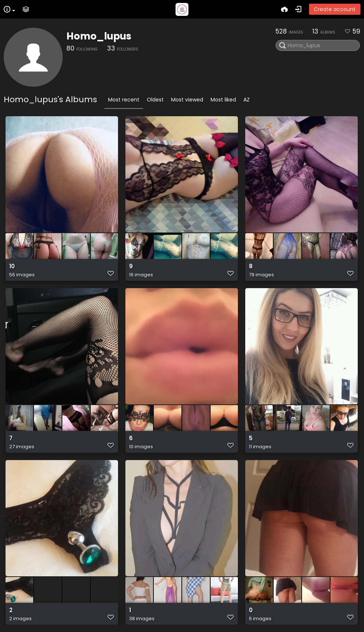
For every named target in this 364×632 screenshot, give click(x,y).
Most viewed (187, 100)
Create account (335, 9)
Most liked (223, 100)
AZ (247, 100)
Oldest (155, 100)
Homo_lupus (99, 36)
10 (12, 266)
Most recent (124, 100)
